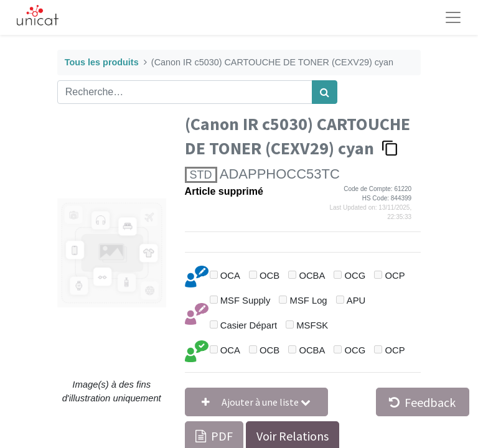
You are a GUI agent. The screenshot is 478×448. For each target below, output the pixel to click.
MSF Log (309, 301)
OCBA (312, 276)
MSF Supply (246, 301)
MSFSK (312, 325)
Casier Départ (249, 325)
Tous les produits (102, 62)
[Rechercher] (325, 92)
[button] (256, 402)
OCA (230, 276)
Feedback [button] (422, 402)
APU (356, 301)
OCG (355, 276)
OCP (395, 276)
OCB (269, 276)
